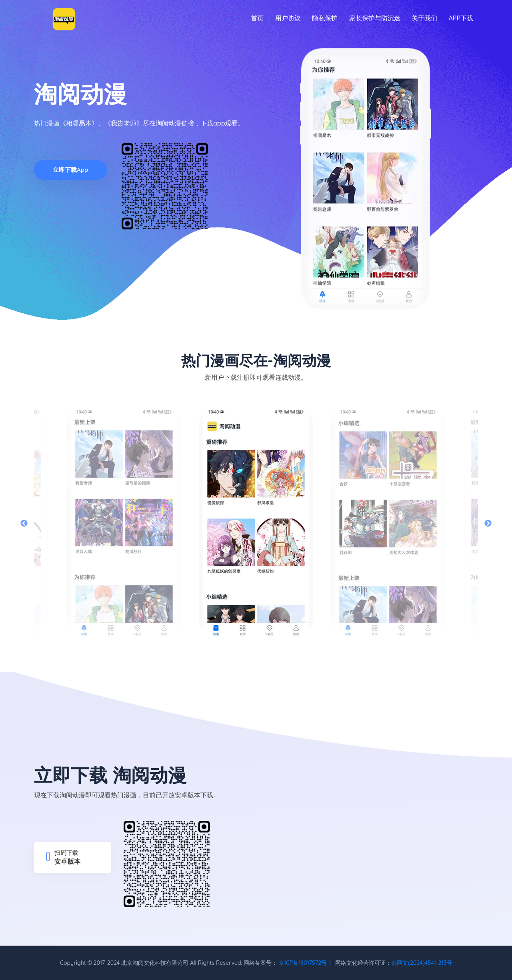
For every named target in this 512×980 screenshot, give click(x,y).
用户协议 (288, 18)
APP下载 (461, 18)
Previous (24, 524)
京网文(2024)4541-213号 (422, 963)
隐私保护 (325, 18)
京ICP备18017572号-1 (305, 963)
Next (488, 524)
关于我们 (424, 18)
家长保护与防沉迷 (375, 18)
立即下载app (70, 170)
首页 (257, 18)
